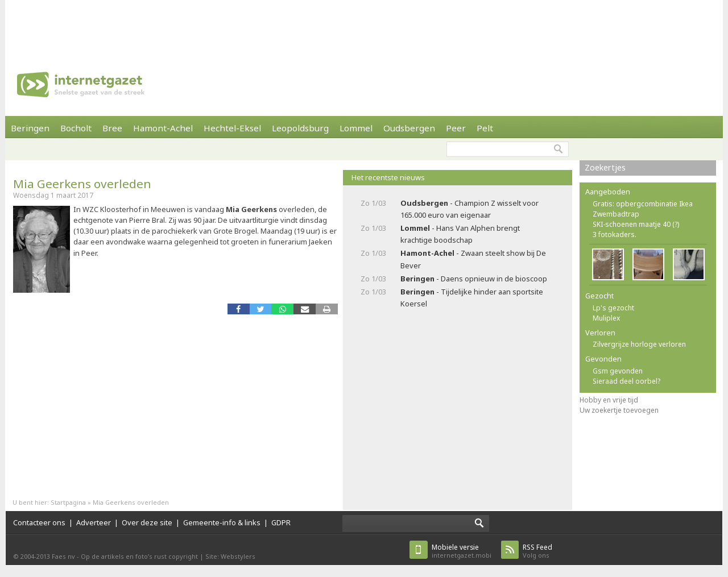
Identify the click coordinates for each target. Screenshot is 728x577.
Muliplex (606, 318)
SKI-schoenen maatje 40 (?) (636, 224)
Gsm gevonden (618, 371)
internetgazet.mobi (462, 551)
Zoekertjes (605, 167)
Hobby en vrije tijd (609, 400)
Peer (456, 128)
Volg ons (537, 551)
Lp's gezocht (613, 308)
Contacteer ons (39, 522)
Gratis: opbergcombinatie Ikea (643, 204)
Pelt (485, 128)
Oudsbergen (409, 128)
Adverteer (94, 522)
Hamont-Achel (163, 128)
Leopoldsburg (300, 128)
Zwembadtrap (616, 214)
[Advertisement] (364, 26)
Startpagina (68, 502)
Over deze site (147, 522)
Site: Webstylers (230, 556)
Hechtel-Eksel (232, 128)
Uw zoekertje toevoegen (619, 410)
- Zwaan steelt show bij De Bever (473, 259)
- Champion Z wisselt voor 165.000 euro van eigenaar (470, 209)
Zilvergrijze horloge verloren (639, 344)
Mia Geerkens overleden (82, 184)
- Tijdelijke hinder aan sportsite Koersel (472, 298)
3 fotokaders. (615, 234)
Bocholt (76, 128)
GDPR (281, 522)
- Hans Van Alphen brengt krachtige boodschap (460, 234)
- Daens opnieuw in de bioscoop (474, 279)
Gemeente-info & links (222, 522)
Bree (112, 128)
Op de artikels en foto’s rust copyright (139, 556)
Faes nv (63, 556)
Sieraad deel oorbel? (626, 381)
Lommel (356, 128)
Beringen (30, 128)
